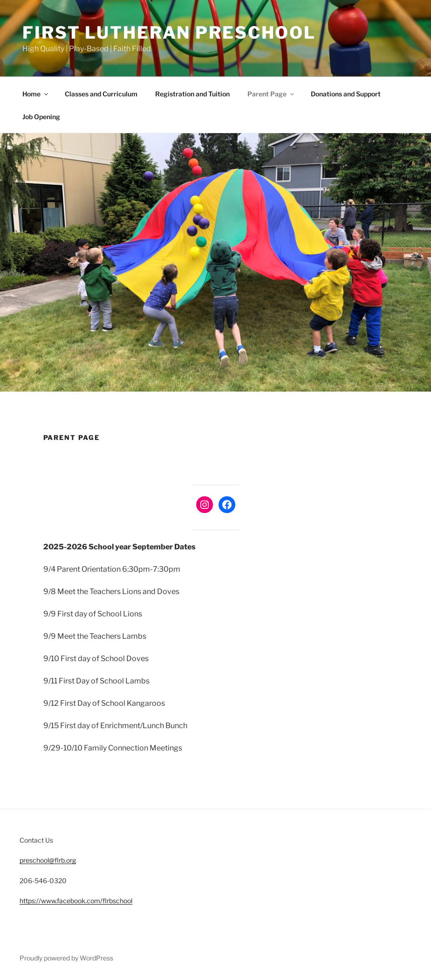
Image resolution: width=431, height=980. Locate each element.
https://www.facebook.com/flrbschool (76, 901)
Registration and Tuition (192, 94)
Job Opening (41, 117)
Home (36, 94)
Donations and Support (346, 94)
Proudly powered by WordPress (66, 958)
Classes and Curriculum (101, 94)
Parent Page (271, 94)
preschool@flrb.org (48, 860)
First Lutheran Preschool (169, 33)
